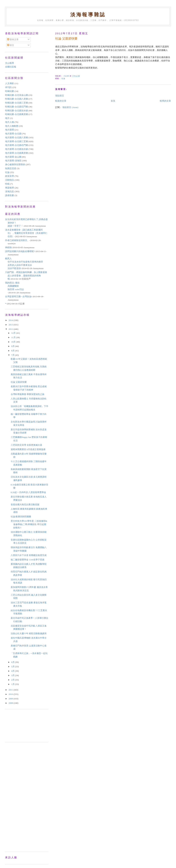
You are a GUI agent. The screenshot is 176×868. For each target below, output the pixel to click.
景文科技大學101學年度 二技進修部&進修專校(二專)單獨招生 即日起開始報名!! (29, 524)
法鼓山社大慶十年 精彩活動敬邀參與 (29, 633)
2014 (11, 320)
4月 (13, 671)
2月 (13, 680)
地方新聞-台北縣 (13, 134)
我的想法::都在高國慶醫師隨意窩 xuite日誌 (14, 286)
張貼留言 (60, 96)
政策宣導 (10, 176)
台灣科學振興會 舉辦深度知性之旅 (28, 394)
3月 (13, 675)
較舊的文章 (165, 101)
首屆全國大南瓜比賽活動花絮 (25, 504)
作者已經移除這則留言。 (17, 240)
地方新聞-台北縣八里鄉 (16, 138)
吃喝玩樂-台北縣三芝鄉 (16, 103)
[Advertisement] (20, 725)
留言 (11, 45)
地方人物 (10, 122)
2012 (11, 329)
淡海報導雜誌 (88, 15)
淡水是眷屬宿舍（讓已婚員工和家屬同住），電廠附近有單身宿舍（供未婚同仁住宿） (26, 233)
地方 (7, 118)
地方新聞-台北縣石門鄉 (16, 145)
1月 (13, 684)
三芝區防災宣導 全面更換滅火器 (26, 445)
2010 (11, 694)
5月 (13, 667)
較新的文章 (61, 101)
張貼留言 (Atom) (70, 107)
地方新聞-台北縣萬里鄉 (16, 153)
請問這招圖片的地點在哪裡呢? (20, 251)
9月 (13, 346)
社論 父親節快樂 (19, 382)
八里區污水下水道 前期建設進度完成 (29, 555)
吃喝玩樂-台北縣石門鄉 (16, 107)
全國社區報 (11, 67)
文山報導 (10, 63)
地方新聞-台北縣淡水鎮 (16, 149)
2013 (11, 325)
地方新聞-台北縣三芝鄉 (16, 141)
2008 (11, 703)
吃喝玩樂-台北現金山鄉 (16, 95)
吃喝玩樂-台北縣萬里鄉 (16, 114)
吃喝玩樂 (10, 91)
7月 (13, 355)
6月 (13, 662)
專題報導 (10, 188)
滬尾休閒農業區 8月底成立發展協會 (28, 449)
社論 (63, 78)
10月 (14, 342)
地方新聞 (10, 130)
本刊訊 (8, 87)
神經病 (8, 247)
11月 (14, 337)
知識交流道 (11, 168)
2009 (11, 699)
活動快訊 (10, 180)
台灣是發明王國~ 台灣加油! (19, 296)
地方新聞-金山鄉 (13, 157)
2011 (11, 690)
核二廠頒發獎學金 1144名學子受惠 (28, 560)
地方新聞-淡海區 (13, 161)
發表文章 (13, 39)
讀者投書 (10, 195)
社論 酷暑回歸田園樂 (21, 517)
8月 (13, 351)
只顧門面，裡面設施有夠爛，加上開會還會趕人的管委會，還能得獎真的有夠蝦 (26, 276)
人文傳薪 (10, 83)
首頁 (113, 101)
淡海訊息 (10, 191)
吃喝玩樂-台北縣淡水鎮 (16, 111)
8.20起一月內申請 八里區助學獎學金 (28, 492)
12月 (14, 333)
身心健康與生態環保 (15, 164)
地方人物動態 (12, 126)
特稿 (7, 184)
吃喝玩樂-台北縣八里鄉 (16, 99)
